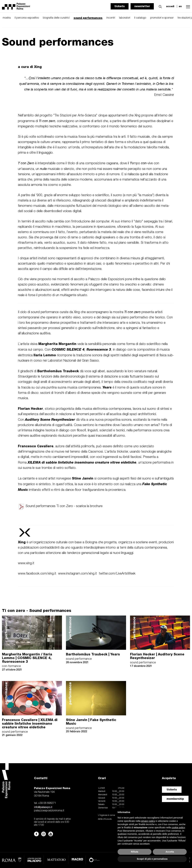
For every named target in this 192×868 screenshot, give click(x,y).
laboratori (125, 18)
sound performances (88, 18)
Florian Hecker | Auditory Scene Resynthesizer (157, 656)
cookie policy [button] (178, 827)
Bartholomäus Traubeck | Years (93, 654)
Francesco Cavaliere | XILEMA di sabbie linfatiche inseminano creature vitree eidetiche (30, 723)
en (180, 6)
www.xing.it (26, 563)
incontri (111, 18)
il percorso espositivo (27, 18)
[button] (159, 6)
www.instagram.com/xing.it (77, 574)
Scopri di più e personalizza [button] (152, 859)
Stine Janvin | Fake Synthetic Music (91, 722)
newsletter (142, 6)
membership (175, 799)
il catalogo (140, 18)
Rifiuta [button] (135, 852)
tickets (120, 6)
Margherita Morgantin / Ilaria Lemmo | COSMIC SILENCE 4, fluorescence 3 (27, 658)
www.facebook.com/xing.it (37, 574)
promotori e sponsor (162, 18)
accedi (170, 6)
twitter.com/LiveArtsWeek (117, 574)
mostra (7, 18)
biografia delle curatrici (56, 18)
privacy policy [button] (148, 821)
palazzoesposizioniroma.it (49, 811)
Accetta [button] (170, 852)
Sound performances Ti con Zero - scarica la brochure (60, 506)
